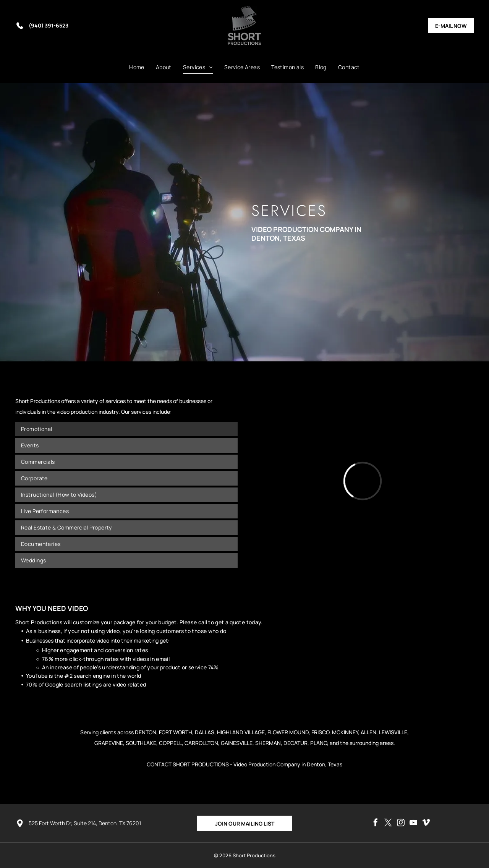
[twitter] (388, 823)
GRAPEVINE (109, 743)
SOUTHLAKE (141, 743)
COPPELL (170, 743)
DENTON (146, 732)
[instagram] (401, 823)
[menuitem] (137, 67)
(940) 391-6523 (49, 25)
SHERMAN (268, 743)
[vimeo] (426, 823)
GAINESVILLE (237, 743)
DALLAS (205, 732)
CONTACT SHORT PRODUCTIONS (188, 764)
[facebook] (376, 823)
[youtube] (413, 823)
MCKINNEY (345, 732)
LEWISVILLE (393, 732)
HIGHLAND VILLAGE (241, 732)
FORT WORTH (176, 732)
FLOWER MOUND (288, 732)
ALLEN (368, 732)
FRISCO (320, 732)
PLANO (319, 743)
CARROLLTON (201, 743)
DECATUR (296, 743)
